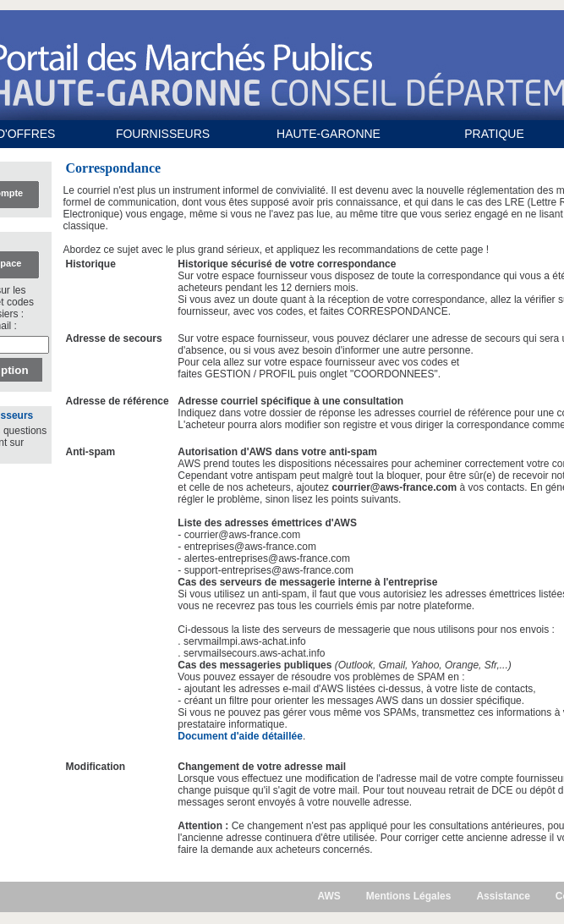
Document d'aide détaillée (240, 736)
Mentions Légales (409, 896)
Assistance (503, 896)
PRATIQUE (494, 134)
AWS (329, 896)
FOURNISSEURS (163, 134)
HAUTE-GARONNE (329, 134)
